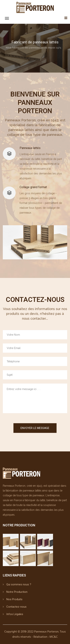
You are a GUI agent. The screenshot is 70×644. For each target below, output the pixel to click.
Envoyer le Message (35, 428)
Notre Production (17, 592)
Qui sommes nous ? (19, 584)
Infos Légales (15, 614)
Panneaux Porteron (46, 632)
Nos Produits (14, 599)
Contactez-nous (16, 607)
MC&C (54, 637)
